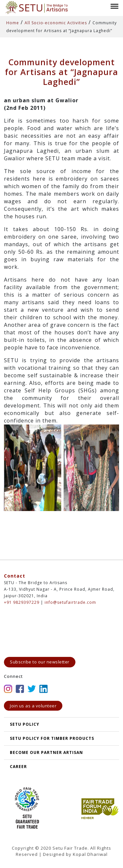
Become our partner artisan (46, 752)
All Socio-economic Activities (56, 23)
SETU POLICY (25, 724)
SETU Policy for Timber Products (52, 738)
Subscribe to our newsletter (40, 662)
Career (18, 767)
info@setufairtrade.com (70, 602)
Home (13, 23)
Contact (15, 576)
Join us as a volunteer (33, 706)
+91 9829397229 (22, 602)
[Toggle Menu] (114, 6)
